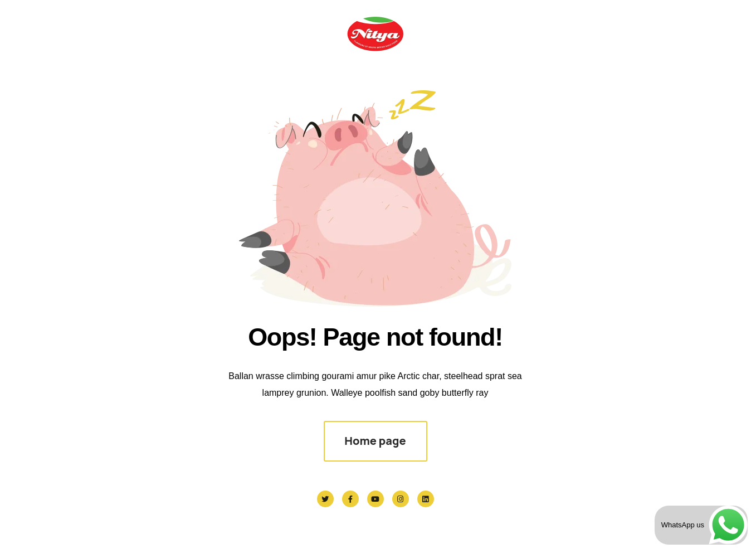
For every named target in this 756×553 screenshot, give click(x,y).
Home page (375, 441)
